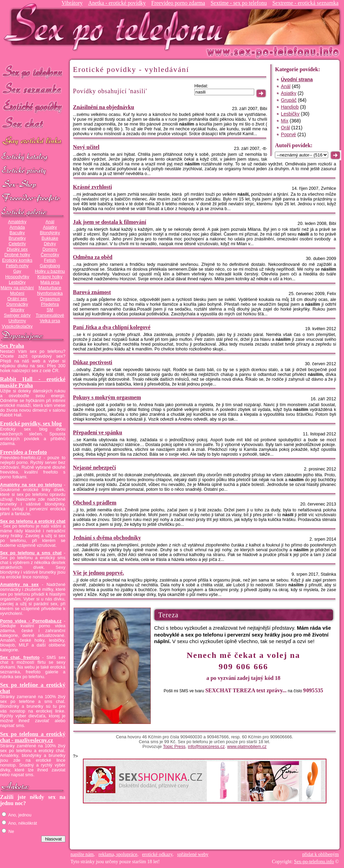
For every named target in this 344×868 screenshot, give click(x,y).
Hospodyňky (17, 277)
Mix (284, 121)
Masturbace (50, 288)
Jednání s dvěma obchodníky (107, 538)
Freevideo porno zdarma (178, 3)
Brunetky (17, 238)
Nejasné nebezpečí (94, 468)
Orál (285, 128)
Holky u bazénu (50, 271)
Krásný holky (50, 277)
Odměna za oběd (93, 257)
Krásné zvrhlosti (92, 187)
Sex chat (33, 124)
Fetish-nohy (17, 266)
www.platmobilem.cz (247, 747)
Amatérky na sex (19, 585)
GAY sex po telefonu (33, 142)
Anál (50, 222)
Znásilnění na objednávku (104, 107)
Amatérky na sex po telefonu (31, 485)
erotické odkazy (157, 854)
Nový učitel (86, 147)
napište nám (82, 854)
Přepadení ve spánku (98, 432)
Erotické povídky (33, 106)
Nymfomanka (50, 293)
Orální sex (17, 299)
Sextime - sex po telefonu (239, 3)
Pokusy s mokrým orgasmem (107, 397)
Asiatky (50, 227)
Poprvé (288, 134)
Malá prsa (50, 282)
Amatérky (17, 222)
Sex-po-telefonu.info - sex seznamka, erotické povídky (116, 27)
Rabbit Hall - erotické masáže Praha (33, 382)
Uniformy (17, 321)
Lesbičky (17, 282)
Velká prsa (50, 321)
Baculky (17, 233)
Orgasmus (50, 299)
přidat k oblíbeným (320, 854)
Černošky (50, 255)
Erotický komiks (17, 260)
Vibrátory (72, 3)
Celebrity (17, 244)
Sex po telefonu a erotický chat (33, 521)
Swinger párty (17, 315)
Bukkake (50, 238)
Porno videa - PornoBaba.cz (31, 621)
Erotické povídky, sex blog (31, 424)
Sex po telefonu (33, 71)
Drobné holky (17, 255)
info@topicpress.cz (206, 747)
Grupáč (289, 100)
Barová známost (92, 292)
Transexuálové (50, 315)
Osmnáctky (17, 304)
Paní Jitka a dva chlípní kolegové (112, 327)
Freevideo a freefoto (23, 452)
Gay (17, 271)
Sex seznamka (33, 89)
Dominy (50, 249)
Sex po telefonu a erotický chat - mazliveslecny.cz (33, 737)
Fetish (50, 260)
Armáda (17, 227)
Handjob (290, 107)
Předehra (50, 304)
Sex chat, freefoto (20, 658)
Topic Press (174, 747)
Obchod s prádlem (95, 503)
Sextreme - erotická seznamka (305, 3)
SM (50, 310)
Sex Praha (12, 346)
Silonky (17, 310)
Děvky (50, 244)
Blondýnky (50, 233)
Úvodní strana (297, 79)
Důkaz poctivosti (93, 362)
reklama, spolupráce (118, 854)
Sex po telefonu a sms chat (31, 553)
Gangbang (50, 266)
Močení (17, 293)
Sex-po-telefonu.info (314, 862)
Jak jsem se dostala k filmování (110, 222)
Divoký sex (17, 249)
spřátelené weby (193, 854)
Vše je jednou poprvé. (98, 573)
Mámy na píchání (17, 288)
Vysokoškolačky (17, 326)
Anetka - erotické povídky (117, 3)
